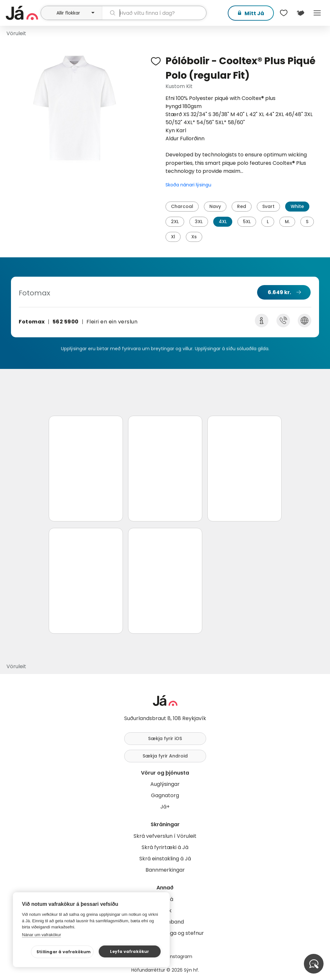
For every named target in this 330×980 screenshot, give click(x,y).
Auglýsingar (165, 784)
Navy (215, 206)
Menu (317, 13)
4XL (223, 222)
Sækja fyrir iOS (165, 738)
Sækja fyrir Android (165, 756)
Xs (194, 237)
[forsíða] (22, 13)
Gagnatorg (165, 795)
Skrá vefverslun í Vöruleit (165, 836)
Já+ (165, 807)
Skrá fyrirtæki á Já (165, 847)
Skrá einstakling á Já (165, 859)
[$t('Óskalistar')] (284, 13)
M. (287, 222)
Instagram (181, 956)
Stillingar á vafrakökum (64, 952)
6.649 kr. (279, 292)
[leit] (154, 13)
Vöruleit (16, 33)
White (297, 206)
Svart (268, 206)
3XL (199, 222)
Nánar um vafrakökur (41, 935)
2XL (175, 222)
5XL (247, 222)
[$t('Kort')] (300, 13)
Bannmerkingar (165, 870)
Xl (173, 237)
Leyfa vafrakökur (130, 951)
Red (242, 206)
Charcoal (182, 206)
